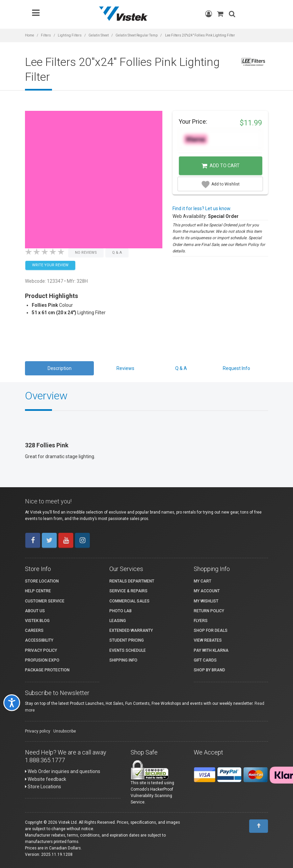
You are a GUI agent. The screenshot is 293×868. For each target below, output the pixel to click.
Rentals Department (132, 581)
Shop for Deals (211, 630)
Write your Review (50, 265)
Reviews (125, 368)
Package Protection (47, 670)
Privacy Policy (41, 650)
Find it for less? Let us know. (202, 208)
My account (207, 591)
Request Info (236, 368)
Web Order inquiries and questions (63, 771)
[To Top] (259, 826)
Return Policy (209, 611)
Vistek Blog (37, 621)
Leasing (118, 621)
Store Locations (43, 787)
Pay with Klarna (211, 650)
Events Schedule (128, 650)
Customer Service (45, 601)
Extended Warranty (131, 630)
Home (30, 35)
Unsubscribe (65, 731)
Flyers (201, 621)
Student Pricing (127, 640)
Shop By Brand (209, 670)
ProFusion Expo (42, 660)
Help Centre (38, 591)
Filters (46, 35)
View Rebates (208, 640)
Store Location (42, 581)
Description (60, 368)
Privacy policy (38, 731)
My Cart (203, 581)
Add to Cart (221, 166)
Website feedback (46, 779)
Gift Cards (205, 660)
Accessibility (39, 640)
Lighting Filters (70, 35)
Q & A (181, 368)
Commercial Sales (129, 601)
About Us (35, 611)
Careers (34, 630)
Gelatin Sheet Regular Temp (137, 35)
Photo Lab (121, 611)
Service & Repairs (128, 591)
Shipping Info (123, 660)
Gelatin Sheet (99, 35)
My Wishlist (206, 601)
